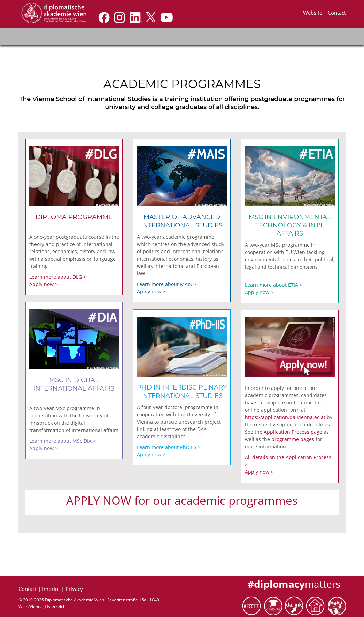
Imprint (52, 589)
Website (313, 13)
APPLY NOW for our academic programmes (182, 500)
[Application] (54, 13)
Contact (337, 13)
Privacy (74, 589)
